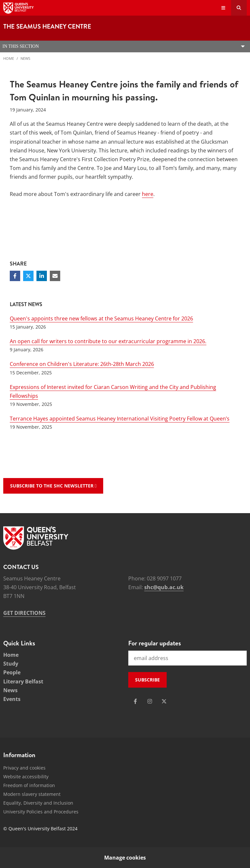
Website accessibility (26, 777)
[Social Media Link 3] (164, 701)
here (148, 194)
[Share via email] (55, 276)
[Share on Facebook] (15, 276)
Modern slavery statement (32, 794)
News (25, 58)
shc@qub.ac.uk (164, 587)
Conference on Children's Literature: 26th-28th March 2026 (82, 364)
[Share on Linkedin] (42, 276)
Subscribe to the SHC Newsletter (53, 486)
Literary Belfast (23, 681)
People (12, 672)
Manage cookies (125, 858)
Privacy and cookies (24, 768)
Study (11, 664)
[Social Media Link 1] (135, 701)
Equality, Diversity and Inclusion (38, 803)
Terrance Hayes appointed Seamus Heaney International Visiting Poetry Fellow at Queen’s (120, 419)
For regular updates (155, 643)
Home (9, 58)
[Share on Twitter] (28, 276)
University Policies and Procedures (41, 812)
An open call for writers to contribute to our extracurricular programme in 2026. (108, 341)
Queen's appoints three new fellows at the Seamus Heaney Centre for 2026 (101, 318)
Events (12, 699)
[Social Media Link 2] (150, 701)
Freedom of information (29, 785)
